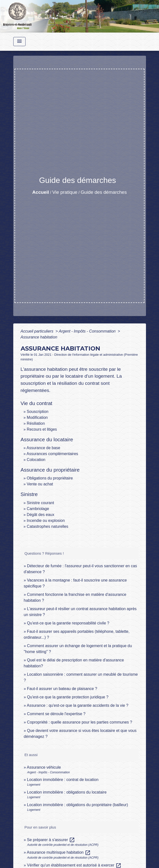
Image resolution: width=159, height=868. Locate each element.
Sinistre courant (40, 503)
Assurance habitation (39, 337)
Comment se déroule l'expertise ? (56, 714)
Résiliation (36, 423)
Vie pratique (65, 192)
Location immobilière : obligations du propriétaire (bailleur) (78, 805)
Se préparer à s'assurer (51, 840)
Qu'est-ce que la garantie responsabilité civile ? (68, 623)
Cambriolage (38, 509)
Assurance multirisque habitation (59, 852)
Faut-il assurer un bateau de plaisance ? (62, 689)
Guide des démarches (104, 192)
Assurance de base (43, 448)
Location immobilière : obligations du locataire (67, 792)
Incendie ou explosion (46, 521)
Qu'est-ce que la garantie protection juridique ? (68, 697)
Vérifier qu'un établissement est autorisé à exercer (74, 865)
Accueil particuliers (38, 331)
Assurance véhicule (44, 767)
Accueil (41, 192)
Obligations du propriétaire (50, 478)
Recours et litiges (42, 429)
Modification (37, 417)
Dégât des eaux (41, 515)
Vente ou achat (40, 484)
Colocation (36, 460)
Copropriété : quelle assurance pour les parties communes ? (80, 722)
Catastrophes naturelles (48, 526)
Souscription (38, 412)
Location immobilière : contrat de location (63, 780)
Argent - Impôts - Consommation (88, 331)
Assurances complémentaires (52, 454)
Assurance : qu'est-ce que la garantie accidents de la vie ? (78, 705)
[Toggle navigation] (19, 42)
